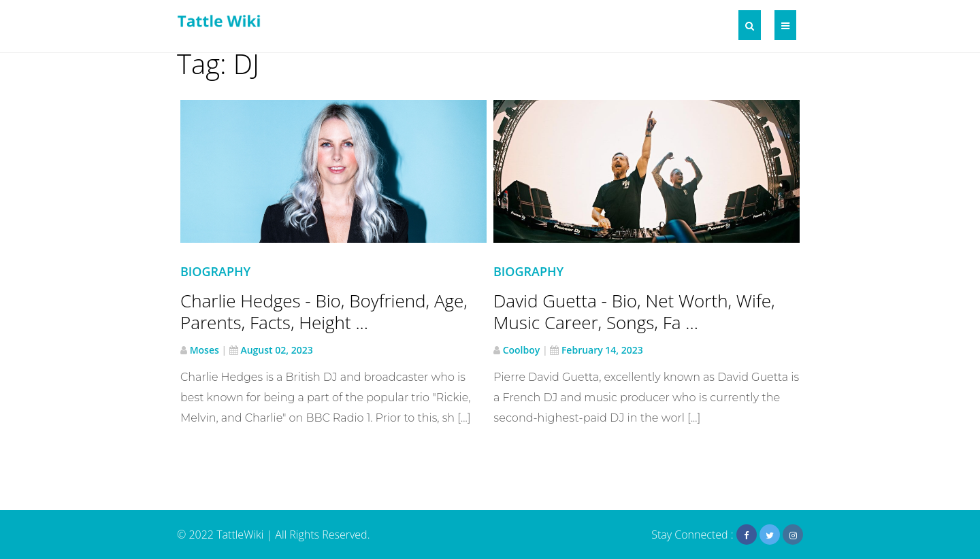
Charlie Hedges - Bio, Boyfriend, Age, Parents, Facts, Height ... (324, 311)
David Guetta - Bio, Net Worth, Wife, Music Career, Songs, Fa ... (634, 311)
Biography (215, 271)
